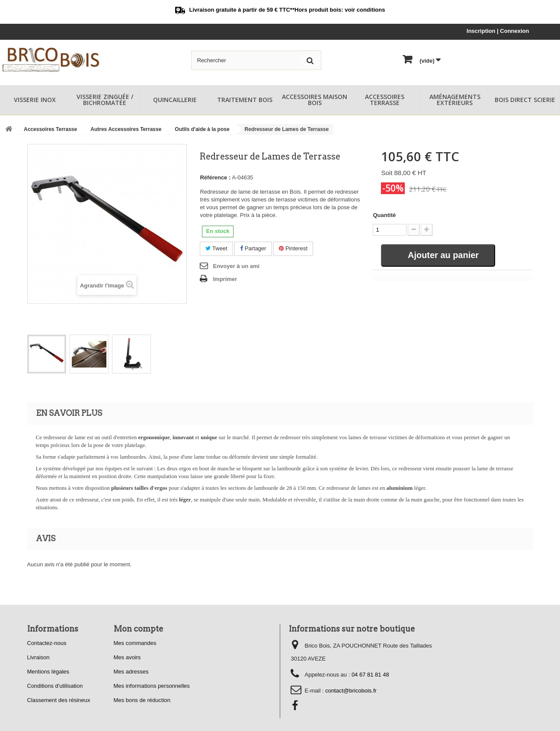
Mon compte (139, 629)
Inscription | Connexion (498, 31)
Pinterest (293, 248)
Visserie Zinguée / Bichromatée (105, 100)
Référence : (215, 177)
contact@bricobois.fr (351, 691)
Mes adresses (131, 672)
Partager (253, 248)
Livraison (38, 657)
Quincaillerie (175, 100)
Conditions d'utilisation (55, 686)
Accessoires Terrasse (385, 100)
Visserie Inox (35, 100)
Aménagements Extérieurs (455, 100)
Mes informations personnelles (152, 686)
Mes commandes (135, 643)
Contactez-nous (47, 643)
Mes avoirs (127, 657)
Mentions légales (48, 672)
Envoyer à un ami (236, 266)
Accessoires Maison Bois (315, 100)
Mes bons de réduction (142, 700)
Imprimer (225, 279)
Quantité (384, 215)
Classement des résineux (59, 700)
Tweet (216, 248)
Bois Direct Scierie (525, 100)
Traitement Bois (245, 100)
